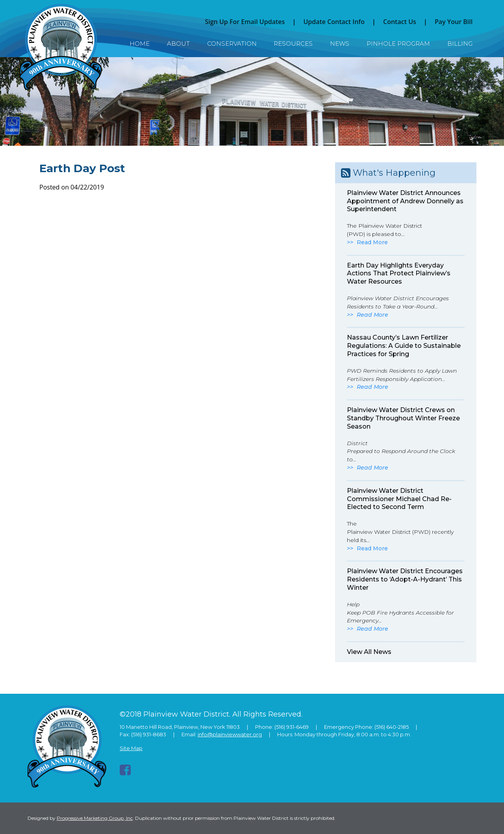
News (340, 44)
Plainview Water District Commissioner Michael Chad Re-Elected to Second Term (399, 499)
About (178, 44)
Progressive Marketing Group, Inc (95, 818)
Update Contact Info (334, 22)
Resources (293, 44)
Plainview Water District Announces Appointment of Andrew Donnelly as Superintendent (405, 201)
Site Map (131, 748)
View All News (369, 652)
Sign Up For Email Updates (245, 22)
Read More (372, 242)
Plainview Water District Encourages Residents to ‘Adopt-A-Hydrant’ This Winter (405, 579)
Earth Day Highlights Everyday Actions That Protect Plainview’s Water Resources (399, 274)
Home (140, 44)
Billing (460, 44)
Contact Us (400, 22)
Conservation (232, 44)
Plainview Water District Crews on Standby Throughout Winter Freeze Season (403, 418)
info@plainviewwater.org (230, 734)
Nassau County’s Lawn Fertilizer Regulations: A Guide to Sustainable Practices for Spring (404, 346)
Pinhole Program (398, 44)
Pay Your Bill (454, 22)
